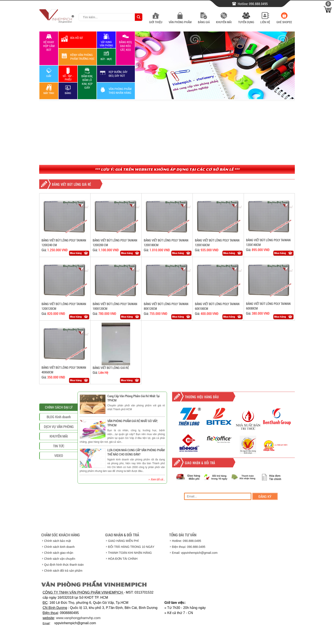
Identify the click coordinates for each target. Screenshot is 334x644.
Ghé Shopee (284, 20)
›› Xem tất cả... (157, 479)
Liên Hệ (265, 20)
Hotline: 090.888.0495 (186, 541)
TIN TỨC (59, 493)
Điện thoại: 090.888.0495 (189, 547)
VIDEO (59, 503)
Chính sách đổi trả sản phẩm (63, 571)
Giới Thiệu (156, 20)
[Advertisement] (167, 133)
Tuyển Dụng (246, 20)
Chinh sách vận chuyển (60, 559)
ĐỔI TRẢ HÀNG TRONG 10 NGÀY (131, 547)
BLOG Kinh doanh (59, 464)
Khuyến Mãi (224, 20)
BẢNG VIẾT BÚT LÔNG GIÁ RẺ (111, 368)
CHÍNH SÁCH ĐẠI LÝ (59, 454)
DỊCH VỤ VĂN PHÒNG (59, 474)
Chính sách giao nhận (59, 553)
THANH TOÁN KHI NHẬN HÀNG (130, 553)
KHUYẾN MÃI (59, 483)
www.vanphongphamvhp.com (78, 618)
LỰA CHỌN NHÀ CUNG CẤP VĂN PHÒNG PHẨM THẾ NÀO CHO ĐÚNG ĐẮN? (136, 452)
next (292, 65)
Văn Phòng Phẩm (180, 20)
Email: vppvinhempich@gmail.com (195, 553)
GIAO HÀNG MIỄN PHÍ (123, 541)
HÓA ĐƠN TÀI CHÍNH (123, 559)
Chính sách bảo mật (58, 541)
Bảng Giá (204, 20)
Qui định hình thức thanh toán (64, 565)
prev (138, 65)
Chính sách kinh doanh (59, 547)
